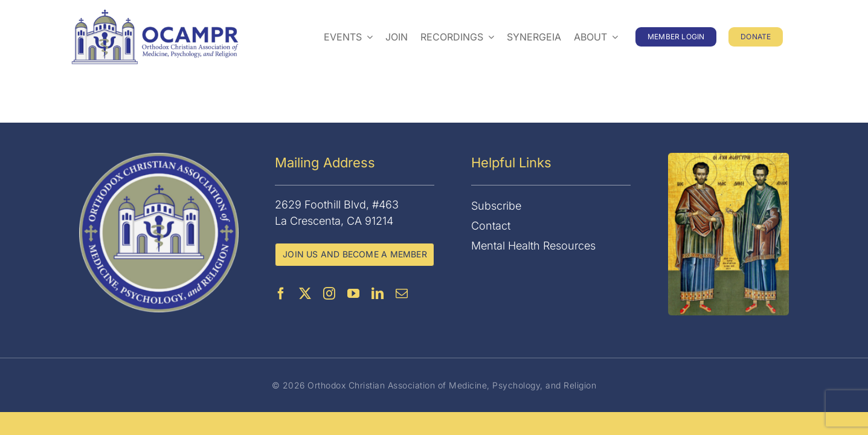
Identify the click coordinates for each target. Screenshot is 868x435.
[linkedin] (378, 294)
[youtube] (353, 294)
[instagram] (329, 294)
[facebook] (281, 294)
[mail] (402, 294)
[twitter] (305, 294)
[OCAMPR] (155, 14)
